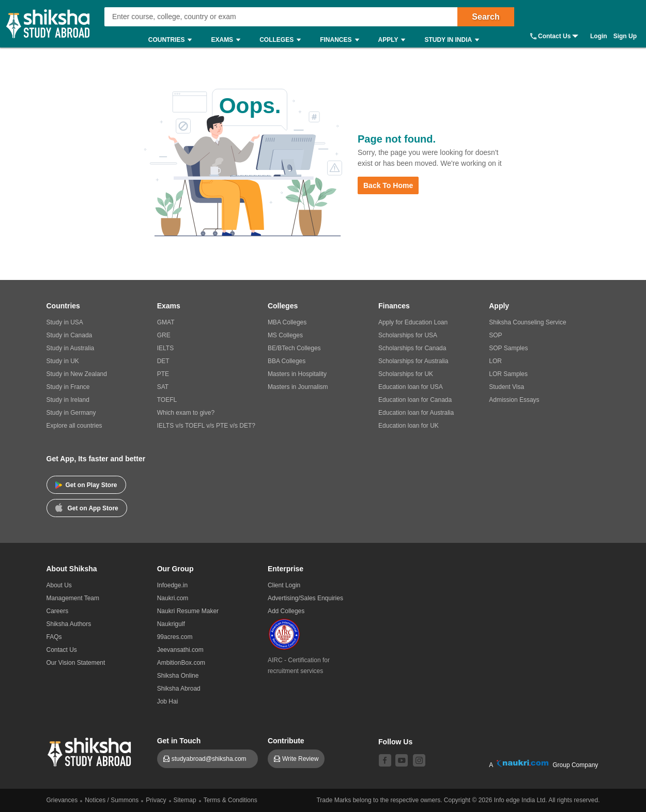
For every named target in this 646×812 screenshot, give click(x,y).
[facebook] (385, 760)
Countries (173, 40)
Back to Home (388, 185)
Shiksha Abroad (179, 689)
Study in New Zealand (77, 374)
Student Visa (506, 387)
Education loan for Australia (416, 413)
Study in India (454, 40)
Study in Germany (71, 413)
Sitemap (185, 800)
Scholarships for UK (406, 374)
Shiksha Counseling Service (527, 322)
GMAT (166, 322)
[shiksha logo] (91, 751)
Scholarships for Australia (413, 361)
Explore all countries (74, 426)
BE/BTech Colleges (294, 348)
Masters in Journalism (298, 387)
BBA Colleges (287, 361)
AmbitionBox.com (181, 663)
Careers (58, 611)
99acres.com (175, 637)
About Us (59, 585)
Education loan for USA (411, 387)
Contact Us (554, 36)
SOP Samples (508, 348)
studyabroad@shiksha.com (212, 759)
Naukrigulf (171, 624)
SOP (495, 335)
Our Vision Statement (76, 663)
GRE (164, 335)
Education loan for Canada (415, 400)
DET (163, 361)
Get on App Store (87, 507)
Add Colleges (286, 611)
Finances (342, 40)
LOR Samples (508, 374)
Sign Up (625, 36)
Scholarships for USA (408, 335)
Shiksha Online (178, 676)
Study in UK (63, 361)
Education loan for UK (409, 426)
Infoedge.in (172, 585)
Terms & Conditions (230, 800)
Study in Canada (70, 335)
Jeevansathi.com (180, 650)
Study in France (68, 387)
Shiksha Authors (69, 624)
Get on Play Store (86, 485)
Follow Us (395, 742)
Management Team (73, 598)
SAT (163, 387)
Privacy (156, 800)
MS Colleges (285, 335)
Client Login (284, 585)
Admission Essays (514, 400)
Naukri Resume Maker (188, 611)
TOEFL (167, 400)
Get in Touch (179, 741)
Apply (395, 40)
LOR (495, 361)
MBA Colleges (287, 322)
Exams (228, 40)
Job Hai (168, 701)
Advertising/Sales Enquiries (305, 598)
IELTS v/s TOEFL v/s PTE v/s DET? (206, 426)
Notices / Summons (112, 800)
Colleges (283, 40)
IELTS (165, 348)
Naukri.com (173, 598)
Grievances (62, 800)
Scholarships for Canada (412, 348)
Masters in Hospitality (297, 374)
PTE (163, 374)
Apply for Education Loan (413, 322)
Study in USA (65, 322)
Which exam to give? (186, 413)
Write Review (300, 759)
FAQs (54, 637)
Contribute (286, 741)
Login (599, 36)
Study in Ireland (68, 400)
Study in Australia (71, 348)
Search (486, 17)
